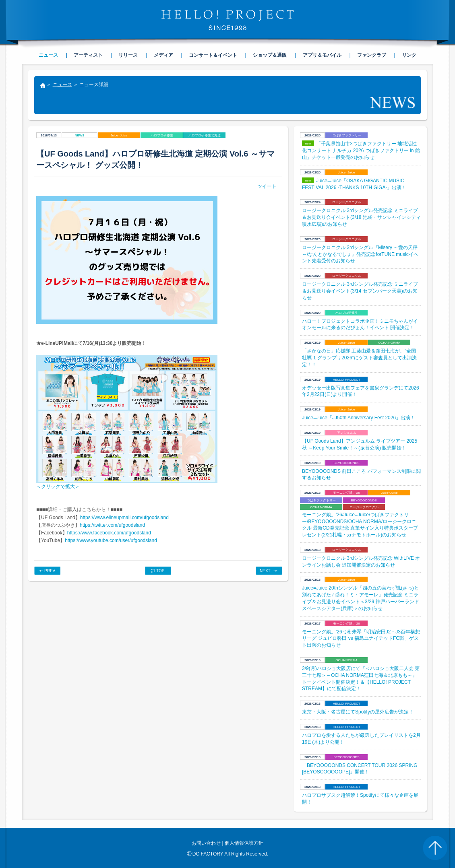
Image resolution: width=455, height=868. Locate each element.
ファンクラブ (372, 55)
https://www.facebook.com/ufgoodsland (109, 533)
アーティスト (88, 55)
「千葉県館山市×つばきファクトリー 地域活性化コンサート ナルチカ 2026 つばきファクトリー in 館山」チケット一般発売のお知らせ (361, 151)
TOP (160, 571)
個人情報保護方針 (244, 843)
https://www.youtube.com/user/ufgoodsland (111, 540)
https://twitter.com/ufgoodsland (112, 525)
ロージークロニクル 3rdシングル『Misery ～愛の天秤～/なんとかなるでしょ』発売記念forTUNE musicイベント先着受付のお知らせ (360, 254)
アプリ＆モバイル (322, 55)
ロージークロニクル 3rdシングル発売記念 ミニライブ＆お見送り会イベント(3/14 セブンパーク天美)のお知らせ (360, 291)
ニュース (62, 85)
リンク (409, 55)
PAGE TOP (435, 848)
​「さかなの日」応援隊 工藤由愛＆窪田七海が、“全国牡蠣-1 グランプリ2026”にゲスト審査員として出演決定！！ (359, 358)
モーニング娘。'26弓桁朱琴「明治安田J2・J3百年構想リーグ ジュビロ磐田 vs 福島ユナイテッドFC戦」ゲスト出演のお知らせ (361, 639)
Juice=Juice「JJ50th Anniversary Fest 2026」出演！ (359, 418)
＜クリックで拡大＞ (58, 487)
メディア (163, 55)
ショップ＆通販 (270, 55)
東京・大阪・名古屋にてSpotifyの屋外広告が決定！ (358, 712)
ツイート (267, 186)
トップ (42, 86)
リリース (128, 55)
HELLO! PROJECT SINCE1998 (227, 20)
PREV (50, 571)
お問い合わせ (206, 843)
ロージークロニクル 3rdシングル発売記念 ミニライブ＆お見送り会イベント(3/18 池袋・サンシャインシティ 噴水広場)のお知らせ (361, 217)
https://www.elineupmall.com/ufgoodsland (124, 518)
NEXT (265, 571)
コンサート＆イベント (213, 55)
